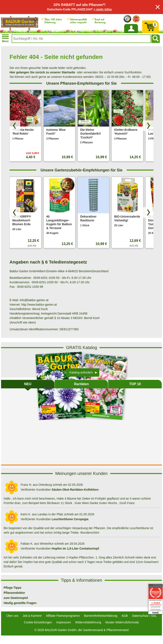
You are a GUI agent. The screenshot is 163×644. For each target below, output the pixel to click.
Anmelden (131, 33)
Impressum (64, 622)
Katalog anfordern (81, 372)
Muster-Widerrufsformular (122, 622)
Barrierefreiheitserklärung (100, 616)
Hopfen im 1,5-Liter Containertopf (75, 549)
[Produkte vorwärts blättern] (148, 126)
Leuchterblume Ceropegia (70, 519)
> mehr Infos (103, 9)
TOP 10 (135, 384)
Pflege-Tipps (13, 588)
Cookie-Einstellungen (38, 622)
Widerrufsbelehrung (88, 622)
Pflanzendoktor (14, 593)
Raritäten (81, 384)
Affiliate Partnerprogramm (63, 616)
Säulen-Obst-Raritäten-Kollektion (75, 490)
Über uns (12, 616)
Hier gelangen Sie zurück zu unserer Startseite (42, 72)
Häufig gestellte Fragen (20, 603)
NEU (28, 384)
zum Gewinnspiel (16, 598)
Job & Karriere (32, 616)
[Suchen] (156, 39)
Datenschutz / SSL (144, 616)
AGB (125, 616)
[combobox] (81, 39)
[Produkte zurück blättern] (15, 126)
